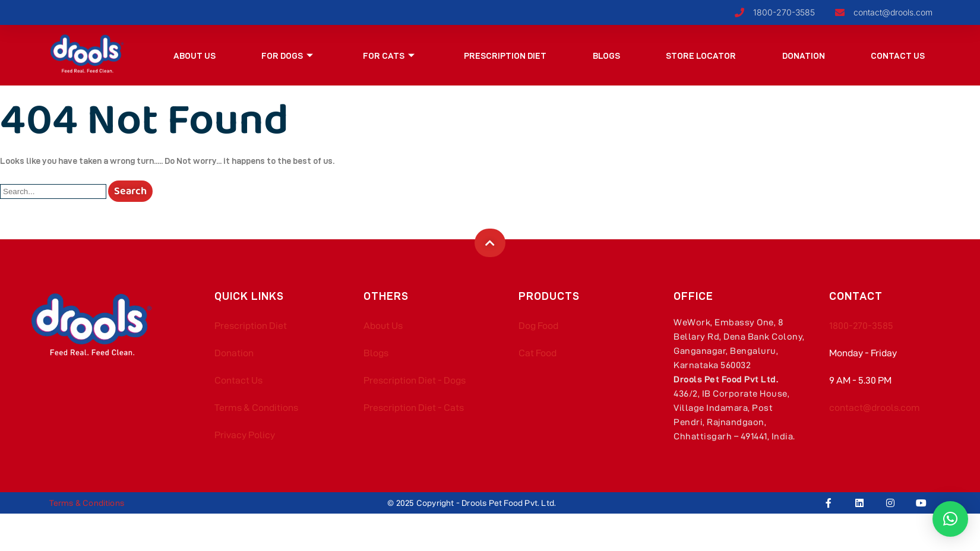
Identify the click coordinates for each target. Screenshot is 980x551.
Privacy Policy (245, 435)
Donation (804, 56)
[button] (950, 519)
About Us (195, 56)
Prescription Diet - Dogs (415, 380)
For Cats (389, 56)
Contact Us (898, 56)
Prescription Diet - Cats (414, 408)
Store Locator (701, 56)
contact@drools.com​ (875, 408)
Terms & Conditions (256, 408)
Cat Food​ (538, 353)
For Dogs (288, 56)
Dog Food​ (538, 326)
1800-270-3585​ (861, 326)
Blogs (606, 56)
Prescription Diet (506, 56)
